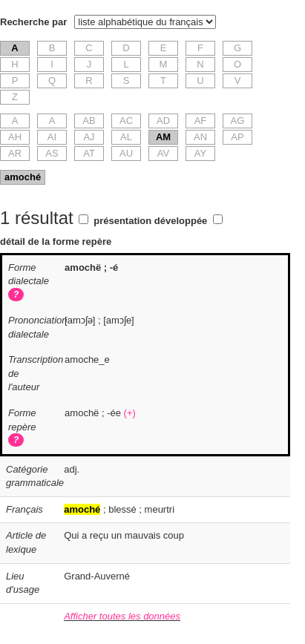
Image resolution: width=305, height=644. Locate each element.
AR (15, 153)
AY (200, 153)
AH (15, 137)
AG (238, 121)
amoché (23, 177)
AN (200, 137)
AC (126, 121)
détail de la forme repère (56, 241)
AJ (89, 137)
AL (126, 137)
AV (163, 153)
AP (237, 137)
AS (52, 153)
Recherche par (33, 22)
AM (163, 137)
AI (52, 137)
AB (89, 121)
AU (126, 153)
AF (201, 121)
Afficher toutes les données (122, 616)
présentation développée (150, 221)
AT (89, 153)
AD (163, 121)
